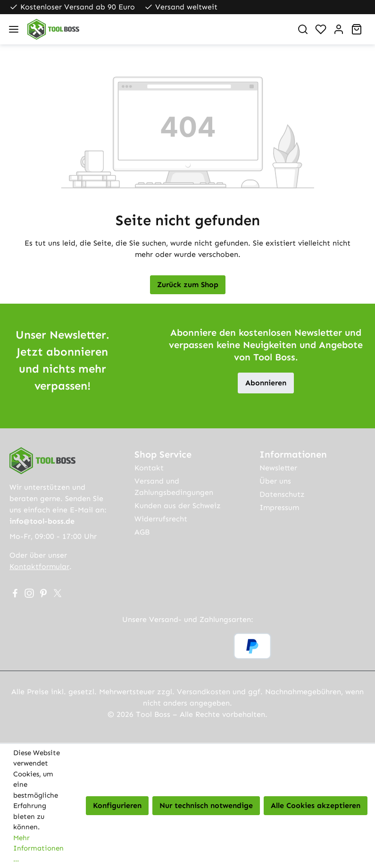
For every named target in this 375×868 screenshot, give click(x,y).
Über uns (275, 481)
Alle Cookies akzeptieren (316, 805)
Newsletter (278, 468)
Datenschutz (282, 494)
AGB (142, 532)
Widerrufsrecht (161, 519)
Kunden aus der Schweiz (178, 506)
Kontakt (149, 468)
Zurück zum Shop (188, 285)
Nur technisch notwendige (206, 805)
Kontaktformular (39, 566)
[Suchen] (303, 29)
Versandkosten (204, 692)
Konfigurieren (117, 805)
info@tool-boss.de (42, 521)
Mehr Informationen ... (38, 848)
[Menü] (14, 29)
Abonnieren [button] (266, 383)
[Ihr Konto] (339, 29)
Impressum (279, 507)
